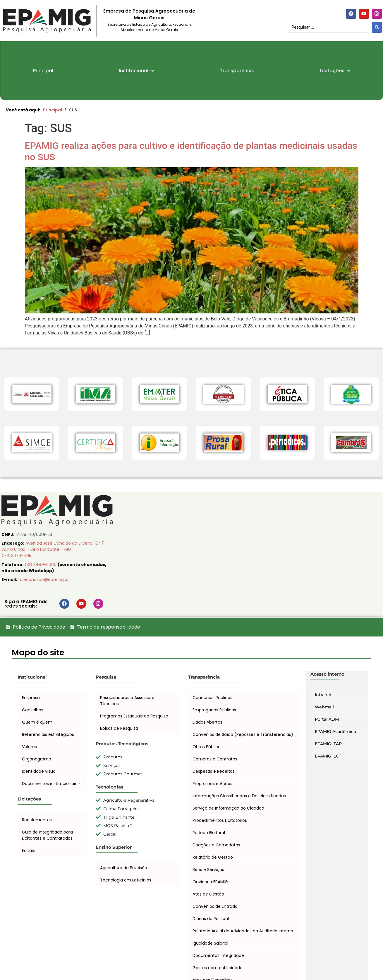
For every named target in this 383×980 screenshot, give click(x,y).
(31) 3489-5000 (41, 565)
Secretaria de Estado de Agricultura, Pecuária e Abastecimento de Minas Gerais (149, 27)
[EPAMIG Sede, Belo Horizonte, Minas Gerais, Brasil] (249, 553)
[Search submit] (377, 27)
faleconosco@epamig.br (43, 579)
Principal (53, 110)
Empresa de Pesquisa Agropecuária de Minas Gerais (149, 14)
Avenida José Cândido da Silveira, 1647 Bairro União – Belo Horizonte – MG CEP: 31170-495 (53, 549)
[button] (52, 784)
